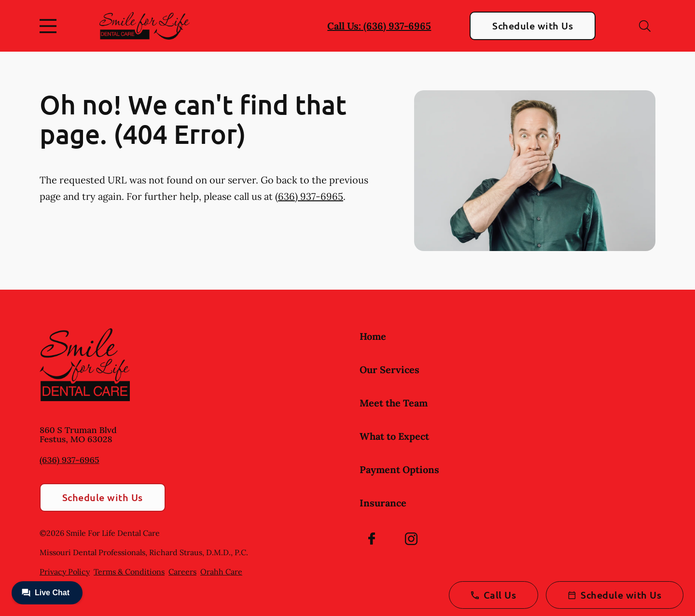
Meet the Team (394, 403)
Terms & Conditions (129, 572)
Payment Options (399, 469)
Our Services (389, 370)
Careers (182, 572)
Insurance (383, 503)
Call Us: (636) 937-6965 (379, 26)
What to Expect (394, 436)
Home (373, 336)
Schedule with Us (533, 26)
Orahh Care (221, 572)
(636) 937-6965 (309, 196)
